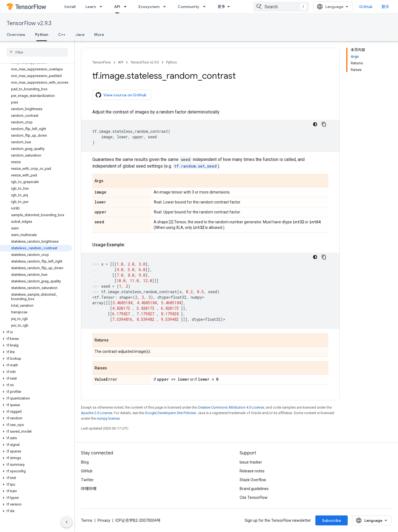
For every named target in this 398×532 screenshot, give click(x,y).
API (121, 62)
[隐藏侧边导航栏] (67, 522)
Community (188, 7)
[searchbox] (37, 52)
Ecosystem (149, 7)
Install (70, 7)
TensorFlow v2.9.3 (29, 23)
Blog (85, 462)
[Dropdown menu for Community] (206, 7)
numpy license (108, 418)
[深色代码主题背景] (315, 124)
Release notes (252, 471)
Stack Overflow (253, 480)
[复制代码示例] (324, 124)
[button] (36, 332)
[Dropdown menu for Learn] (103, 7)
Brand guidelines (254, 489)
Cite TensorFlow (254, 497)
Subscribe (332, 520)
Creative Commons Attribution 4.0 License (231, 407)
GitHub (366, 7)
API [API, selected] (117, 7)
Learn (91, 7)
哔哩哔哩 (89, 489)
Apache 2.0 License (97, 413)
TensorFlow (102, 62)
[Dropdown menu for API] (127, 7)
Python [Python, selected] (42, 35)
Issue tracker (251, 462)
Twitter (87, 480)
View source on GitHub (121, 95)
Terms (87, 520)
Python (171, 62)
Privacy (104, 520)
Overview (16, 35)
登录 (385, 7)
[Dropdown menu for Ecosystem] (166, 7)
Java (80, 35)
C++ (62, 35)
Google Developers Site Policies (170, 413)
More (99, 35)
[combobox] (281, 7)
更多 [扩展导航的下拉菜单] (221, 7)
